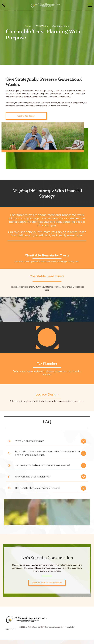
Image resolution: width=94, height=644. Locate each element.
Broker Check (10, 629)
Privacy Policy (70, 627)
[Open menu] (90, 5)
